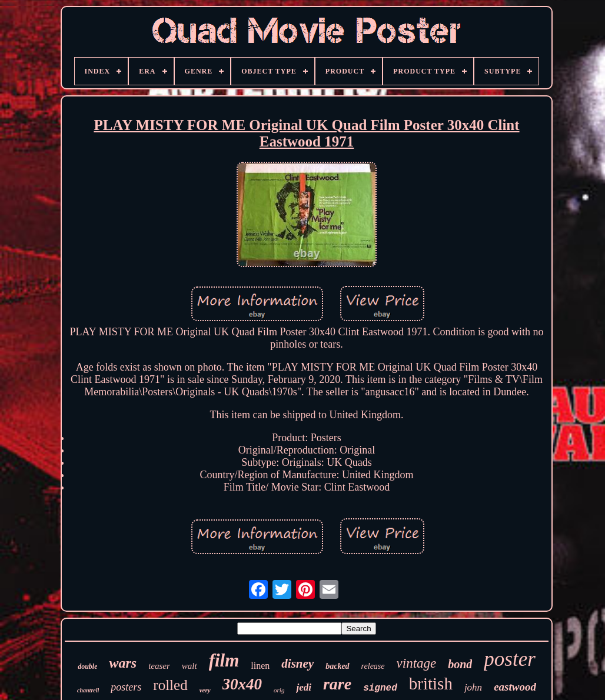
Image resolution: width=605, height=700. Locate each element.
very (205, 690)
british (431, 684)
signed (380, 688)
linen (260, 666)
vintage (417, 663)
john (473, 687)
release (373, 666)
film (224, 660)
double (87, 666)
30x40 (242, 684)
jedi (304, 687)
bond (460, 664)
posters (126, 687)
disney (297, 664)
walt (190, 666)
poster (510, 659)
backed (337, 666)
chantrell (88, 690)
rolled (170, 685)
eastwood (515, 687)
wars (123, 663)
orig (279, 690)
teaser (159, 666)
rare (337, 684)
